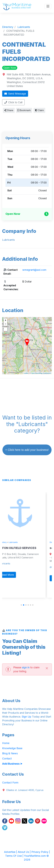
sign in (26, 667)
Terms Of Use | (15, 856)
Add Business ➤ (12, 764)
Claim (39, 110)
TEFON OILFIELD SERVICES (24, 548)
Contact (7, 759)
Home (6, 743)
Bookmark (24, 110)
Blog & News (10, 753)
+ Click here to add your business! (27, 450)
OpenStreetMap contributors (41, 373)
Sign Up (26, 717)
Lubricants (19, 542)
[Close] (47, 668)
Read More (14, 575)
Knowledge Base (12, 748)
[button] (21, 605)
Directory (9, 542)
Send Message (15, 94)
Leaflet (26, 373)
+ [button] (6, 320)
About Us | (25, 852)
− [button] (6, 324)
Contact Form (10, 783)
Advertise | (11, 852)
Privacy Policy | (41, 852)
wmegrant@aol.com (34, 270)
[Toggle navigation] (48, 6)
